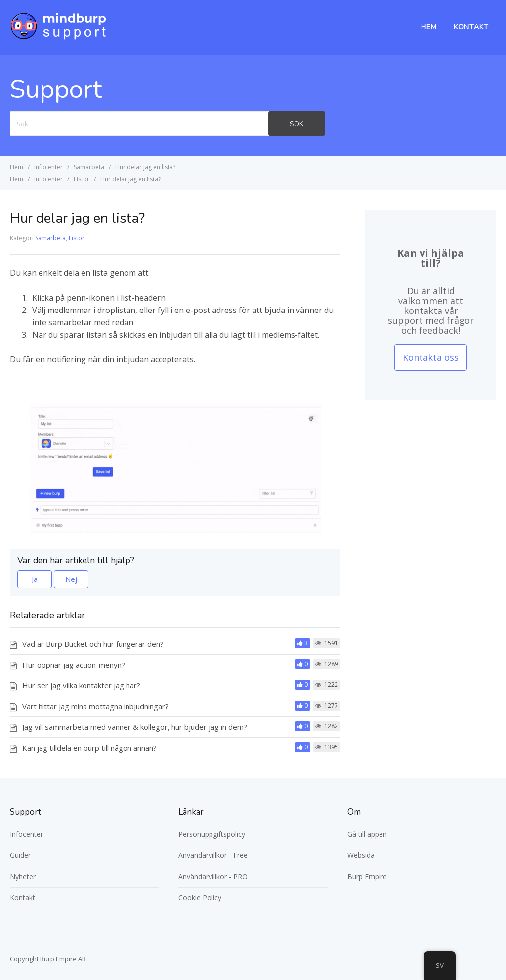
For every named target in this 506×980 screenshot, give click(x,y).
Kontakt (471, 27)
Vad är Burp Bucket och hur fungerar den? (93, 644)
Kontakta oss (431, 357)
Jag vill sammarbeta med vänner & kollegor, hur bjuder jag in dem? (135, 727)
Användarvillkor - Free (213, 855)
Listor (77, 238)
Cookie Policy (200, 898)
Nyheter (23, 876)
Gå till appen (367, 834)
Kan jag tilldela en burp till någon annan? (89, 748)
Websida (361, 855)
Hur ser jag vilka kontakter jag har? (81, 685)
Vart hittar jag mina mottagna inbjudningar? (95, 706)
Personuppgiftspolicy (212, 834)
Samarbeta (50, 238)
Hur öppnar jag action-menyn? (74, 665)
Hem (429, 27)
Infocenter (26, 834)
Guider (20, 855)
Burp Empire (367, 876)
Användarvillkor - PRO (213, 876)
